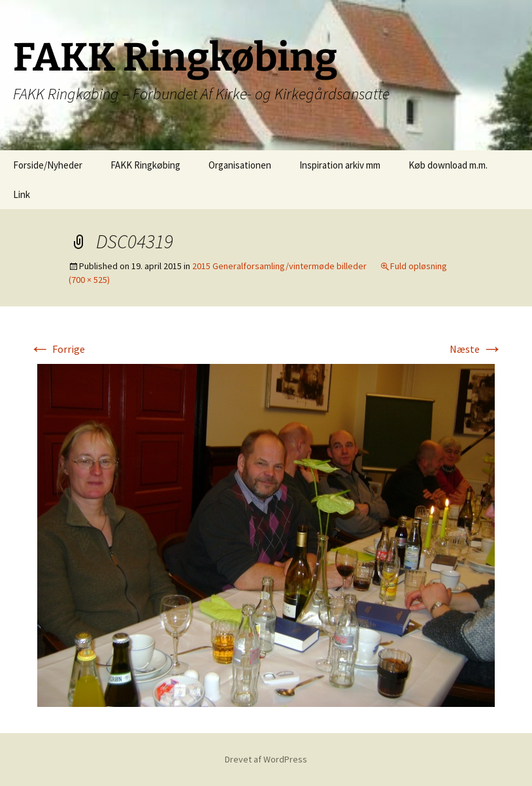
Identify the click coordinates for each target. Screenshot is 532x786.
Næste (476, 349)
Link (22, 194)
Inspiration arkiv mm (340, 165)
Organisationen (240, 165)
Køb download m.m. (448, 165)
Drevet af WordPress (266, 759)
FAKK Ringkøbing (145, 165)
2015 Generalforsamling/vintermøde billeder (279, 266)
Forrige (57, 349)
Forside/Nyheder (48, 165)
